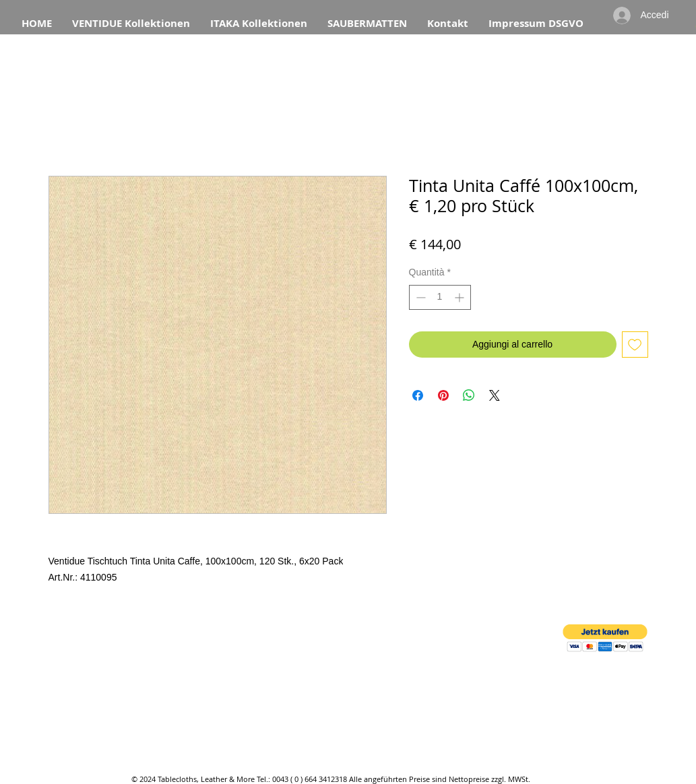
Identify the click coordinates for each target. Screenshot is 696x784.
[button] (605, 638)
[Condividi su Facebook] (418, 395)
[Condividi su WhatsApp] (469, 395)
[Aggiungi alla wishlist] (635, 345)
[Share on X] (495, 395)
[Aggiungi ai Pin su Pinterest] (443, 395)
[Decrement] (419, 297)
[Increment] (461, 297)
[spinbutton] (440, 297)
